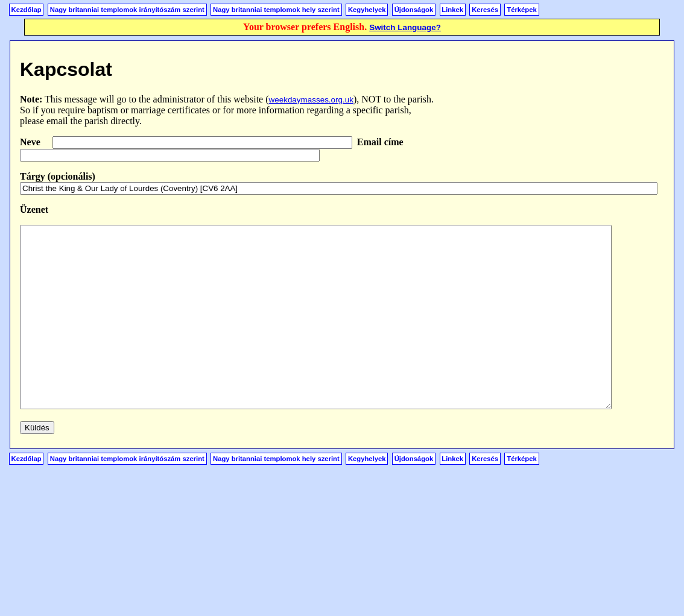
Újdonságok (414, 10)
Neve (31, 142)
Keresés (485, 10)
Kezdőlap (27, 10)
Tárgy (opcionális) (58, 176)
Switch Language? (405, 27)
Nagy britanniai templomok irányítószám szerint (127, 10)
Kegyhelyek (367, 10)
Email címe (380, 142)
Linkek (452, 10)
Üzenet (34, 209)
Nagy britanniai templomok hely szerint (276, 10)
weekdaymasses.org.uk (311, 100)
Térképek (521, 10)
